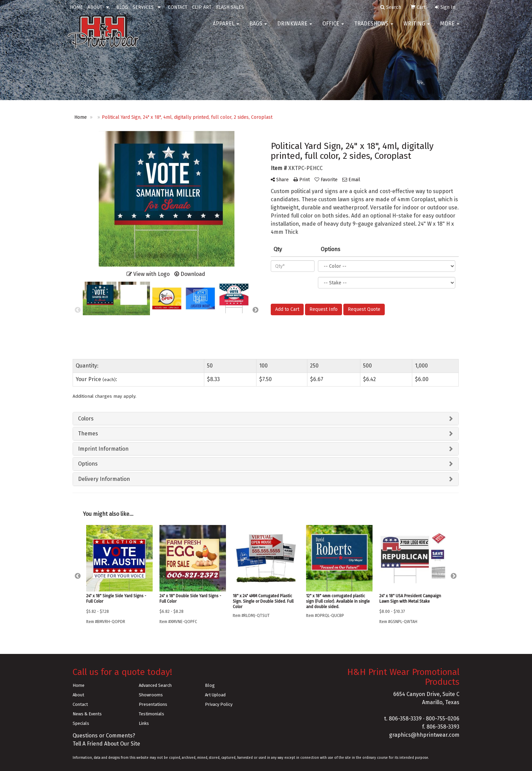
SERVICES (143, 7)
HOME (76, 7)
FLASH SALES (230, 7)
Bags (258, 27)
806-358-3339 (405, 719)
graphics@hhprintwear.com (424, 735)
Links (144, 723)
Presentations (153, 704)
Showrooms (151, 695)
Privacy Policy (219, 704)
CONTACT (178, 7)
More (450, 27)
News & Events (87, 714)
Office (333, 27)
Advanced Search (155, 685)
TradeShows (374, 27)
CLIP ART (202, 7)
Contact (80, 704)
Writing (417, 27)
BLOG (122, 7)
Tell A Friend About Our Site (106, 744)
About (78, 695)
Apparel (226, 27)
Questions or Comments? (104, 736)
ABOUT (95, 7)
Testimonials (151, 714)
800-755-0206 (443, 719)
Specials (81, 723)
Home (79, 685)
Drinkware (295, 27)
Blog (210, 685)
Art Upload (215, 695)
